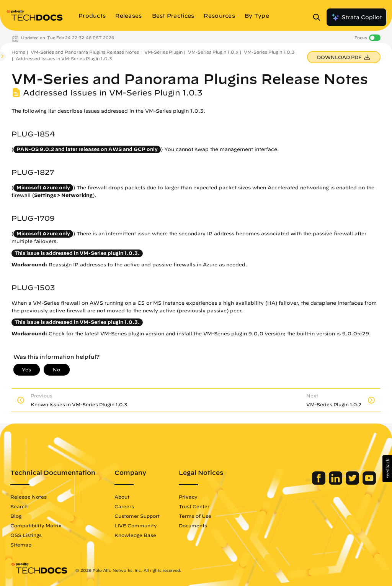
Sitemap (21, 545)
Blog (16, 516)
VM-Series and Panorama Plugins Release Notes (85, 52)
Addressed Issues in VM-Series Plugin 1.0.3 (64, 58)
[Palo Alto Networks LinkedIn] (336, 483)
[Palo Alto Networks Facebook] (319, 483)
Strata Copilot (356, 17)
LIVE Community (136, 525)
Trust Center (194, 506)
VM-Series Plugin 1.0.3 (269, 52)
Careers (124, 506)
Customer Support (137, 516)
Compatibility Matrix (36, 525)
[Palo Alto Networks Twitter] (353, 483)
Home (18, 52)
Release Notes (29, 497)
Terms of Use (195, 516)
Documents (193, 525)
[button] (387, 469)
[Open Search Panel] (319, 17)
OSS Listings (26, 535)
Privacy (188, 497)
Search (19, 506)
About (122, 497)
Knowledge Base (135, 535)
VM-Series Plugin (163, 52)
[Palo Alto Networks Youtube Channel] (369, 483)
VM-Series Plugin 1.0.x (213, 52)
